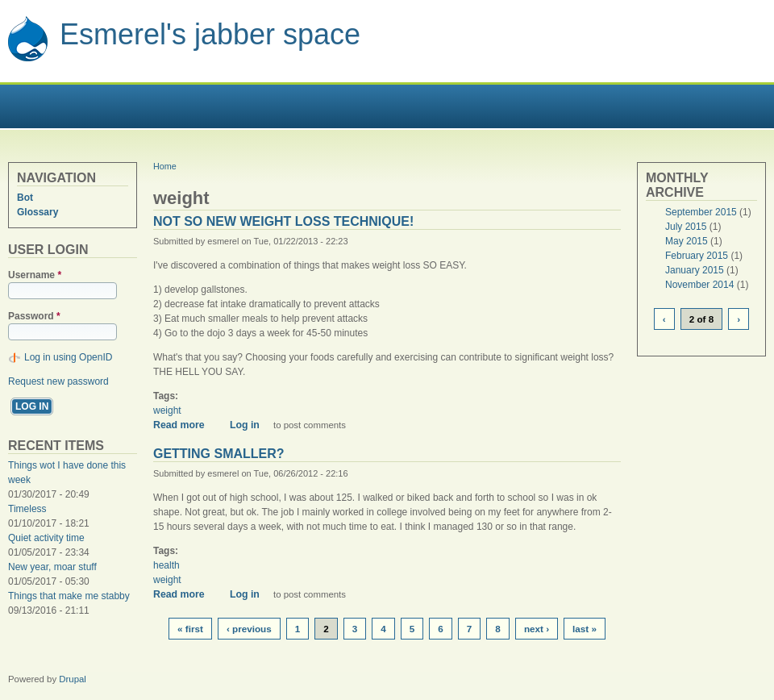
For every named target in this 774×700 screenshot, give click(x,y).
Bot (25, 198)
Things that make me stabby (69, 596)
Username (35, 275)
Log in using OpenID (68, 357)
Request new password (58, 381)
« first (190, 629)
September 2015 (701, 212)
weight (167, 410)
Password (34, 316)
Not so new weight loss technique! (283, 221)
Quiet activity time (46, 538)
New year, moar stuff (52, 567)
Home (165, 166)
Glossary (37, 212)
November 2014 (699, 285)
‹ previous (249, 629)
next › (537, 629)
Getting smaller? (219, 454)
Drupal (73, 679)
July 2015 (686, 227)
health (166, 565)
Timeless (27, 509)
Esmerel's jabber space (210, 34)
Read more (185, 425)
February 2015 (697, 256)
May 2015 (687, 241)
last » (585, 629)
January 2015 (695, 270)
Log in (245, 425)
